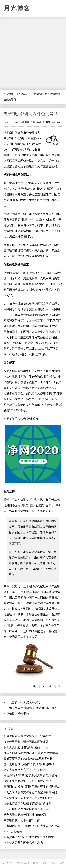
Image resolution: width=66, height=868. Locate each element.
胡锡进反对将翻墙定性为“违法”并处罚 (27, 736)
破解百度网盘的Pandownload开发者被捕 (28, 759)
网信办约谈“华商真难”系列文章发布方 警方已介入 (35, 775)
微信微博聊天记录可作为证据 (22, 820)
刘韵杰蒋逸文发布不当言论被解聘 (25, 770)
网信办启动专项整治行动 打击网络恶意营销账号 (33, 753)
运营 (44, 863)
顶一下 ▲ (39, 686)
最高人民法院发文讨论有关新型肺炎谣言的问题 (33, 792)
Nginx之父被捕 (13, 831)
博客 (18, 863)
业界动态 (21, 94)
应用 (53, 863)
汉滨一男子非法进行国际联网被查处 (26, 742)
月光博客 (17, 8)
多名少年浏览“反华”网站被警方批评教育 (29, 837)
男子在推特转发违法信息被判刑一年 (26, 809)
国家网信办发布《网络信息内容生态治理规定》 (33, 787)
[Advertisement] (33, 53)
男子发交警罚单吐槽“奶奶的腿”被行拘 (27, 803)
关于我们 (7, 863)
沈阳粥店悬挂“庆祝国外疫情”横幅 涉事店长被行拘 (35, 764)
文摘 (61, 863)
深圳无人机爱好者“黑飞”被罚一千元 (26, 747)
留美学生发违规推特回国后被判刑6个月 (28, 798)
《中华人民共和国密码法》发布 (23, 843)
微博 (27, 863)
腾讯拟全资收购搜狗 (27, 702)
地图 (36, 863)
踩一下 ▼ (55, 686)
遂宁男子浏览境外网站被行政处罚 (25, 815)
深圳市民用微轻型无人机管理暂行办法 (27, 781)
